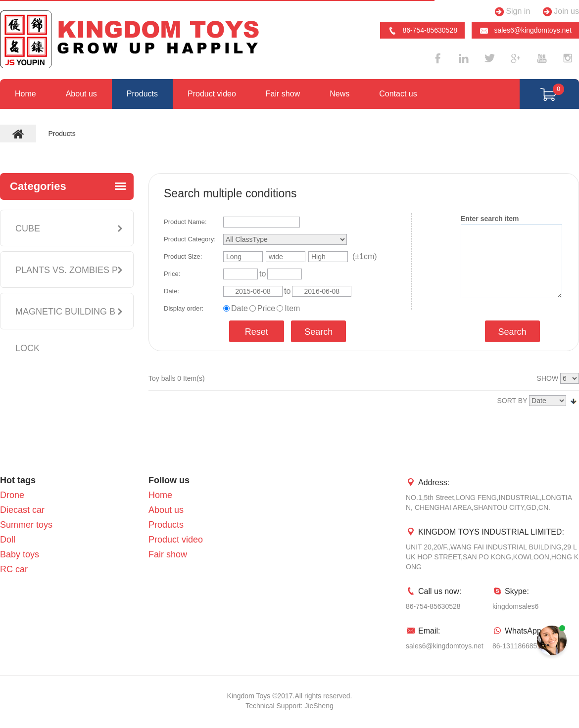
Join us (559, 12)
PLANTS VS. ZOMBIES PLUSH (67, 288)
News (339, 94)
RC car (14, 569)
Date (240, 308)
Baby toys (20, 554)
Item (292, 308)
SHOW (548, 378)
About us (81, 94)
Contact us (398, 94)
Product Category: (190, 239)
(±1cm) (365, 256)
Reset (257, 332)
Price (266, 308)
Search (318, 332)
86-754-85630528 (422, 31)
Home (25, 94)
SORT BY (512, 401)
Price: (172, 274)
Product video (212, 94)
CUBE (28, 228)
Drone (12, 495)
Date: (171, 291)
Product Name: (185, 222)
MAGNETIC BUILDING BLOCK (65, 330)
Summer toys (26, 525)
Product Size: (183, 256)
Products (142, 94)
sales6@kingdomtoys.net (525, 31)
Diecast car (22, 510)
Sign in (511, 12)
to (263, 274)
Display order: (184, 308)
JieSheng (319, 706)
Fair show (283, 94)
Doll (8, 540)
